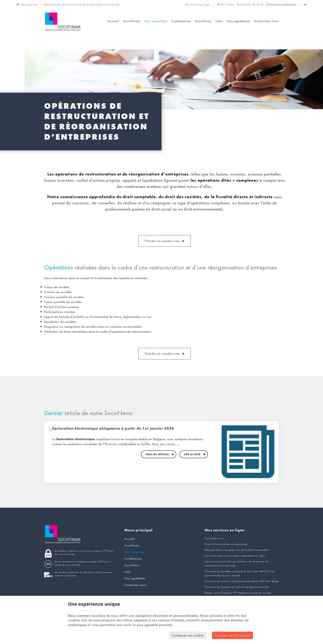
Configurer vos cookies (188, 635)
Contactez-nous (267, 21)
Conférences (181, 21)
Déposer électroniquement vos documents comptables (237, 550)
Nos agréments (238, 21)
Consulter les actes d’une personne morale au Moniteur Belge (242, 581)
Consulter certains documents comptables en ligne (235, 556)
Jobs (219, 21)
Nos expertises (29, 5)
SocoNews (203, 21)
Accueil (113, 21)
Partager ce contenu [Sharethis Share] (305, 6)
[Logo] (63, 22)
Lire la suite (193, 454)
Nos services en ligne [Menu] (225, 530)
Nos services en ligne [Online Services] (198, 5)
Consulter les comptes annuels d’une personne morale (237, 587)
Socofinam (132, 21)
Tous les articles (158, 454)
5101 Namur (226, 5)
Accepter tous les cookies (232, 635)
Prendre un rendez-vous (165, 241)
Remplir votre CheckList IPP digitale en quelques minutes (238, 593)
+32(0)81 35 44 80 (250, 5)
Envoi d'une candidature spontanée (226, 544)
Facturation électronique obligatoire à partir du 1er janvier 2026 (113, 428)
